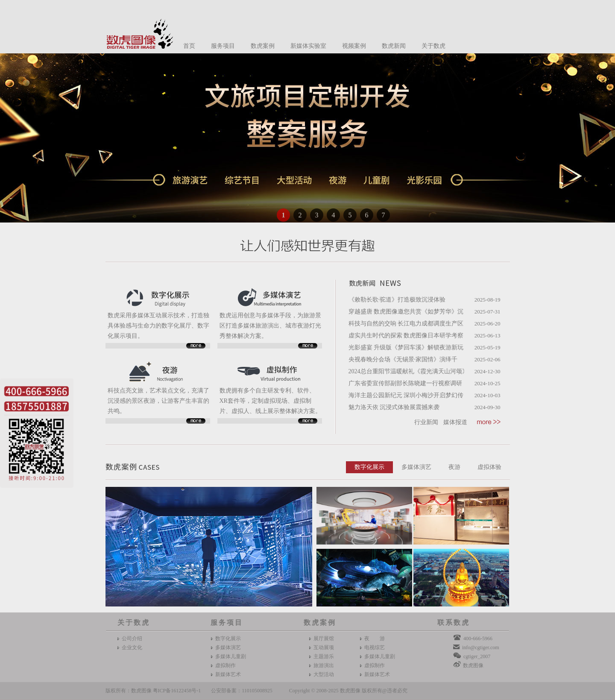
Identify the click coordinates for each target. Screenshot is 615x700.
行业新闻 (426, 422)
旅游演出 (324, 665)
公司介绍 (132, 638)
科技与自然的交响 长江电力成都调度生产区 (406, 324)
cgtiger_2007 (477, 656)
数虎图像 (473, 665)
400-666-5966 (478, 638)
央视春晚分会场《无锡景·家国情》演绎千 (403, 359)
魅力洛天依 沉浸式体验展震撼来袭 (394, 407)
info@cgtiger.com (481, 647)
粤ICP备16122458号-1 (177, 691)
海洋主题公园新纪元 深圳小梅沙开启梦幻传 (406, 395)
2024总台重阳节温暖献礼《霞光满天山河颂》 (408, 371)
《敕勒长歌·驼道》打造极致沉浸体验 (397, 300)
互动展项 (324, 647)
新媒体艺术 (228, 674)
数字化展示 (369, 467)
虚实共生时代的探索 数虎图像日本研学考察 (406, 335)
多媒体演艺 (416, 467)
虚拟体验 (489, 467)
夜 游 (375, 638)
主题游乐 (324, 656)
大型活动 (324, 674)
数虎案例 (263, 46)
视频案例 (354, 46)
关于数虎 (433, 46)
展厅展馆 (324, 638)
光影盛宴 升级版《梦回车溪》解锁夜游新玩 (406, 347)
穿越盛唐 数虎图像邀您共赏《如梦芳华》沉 (406, 312)
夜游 (454, 467)
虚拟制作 (225, 665)
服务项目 (223, 46)
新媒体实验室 (308, 46)
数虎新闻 (394, 46)
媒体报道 (455, 422)
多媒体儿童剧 (231, 656)
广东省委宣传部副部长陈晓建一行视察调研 (405, 383)
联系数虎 (454, 622)
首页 (189, 46)
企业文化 (132, 647)
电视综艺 (375, 647)
